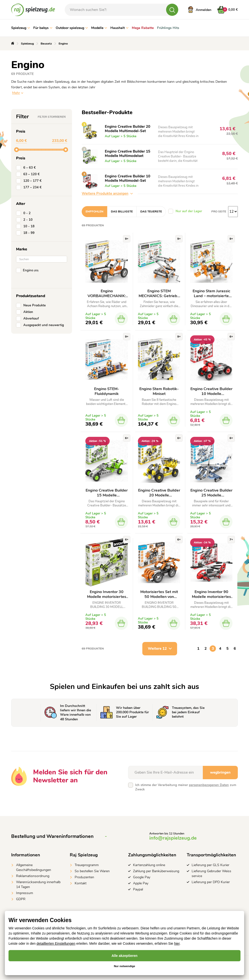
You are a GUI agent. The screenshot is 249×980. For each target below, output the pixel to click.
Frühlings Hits (168, 28)
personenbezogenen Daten (209, 785)
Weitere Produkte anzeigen (107, 193)
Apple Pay (141, 884)
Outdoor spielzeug (72, 28)
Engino (28, 270)
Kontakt (81, 884)
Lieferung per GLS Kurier (210, 865)
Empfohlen (94, 211)
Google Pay (142, 877)
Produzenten (84, 877)
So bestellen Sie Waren (92, 871)
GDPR (21, 899)
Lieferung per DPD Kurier (211, 882)
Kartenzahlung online (149, 865)
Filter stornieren (52, 117)
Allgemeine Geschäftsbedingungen (34, 868)
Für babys (43, 28)
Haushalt (119, 28)
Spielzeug (21, 28)
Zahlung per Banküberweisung (156, 871)
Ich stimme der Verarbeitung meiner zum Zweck (186, 788)
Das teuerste (151, 211)
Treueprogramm (87, 865)
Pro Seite (219, 211)
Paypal (138, 890)
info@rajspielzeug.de (173, 838)
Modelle (99, 28)
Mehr (16, 93)
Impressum (25, 893)
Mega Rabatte (143, 28)
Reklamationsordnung (33, 876)
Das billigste (122, 211)
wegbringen (220, 773)
